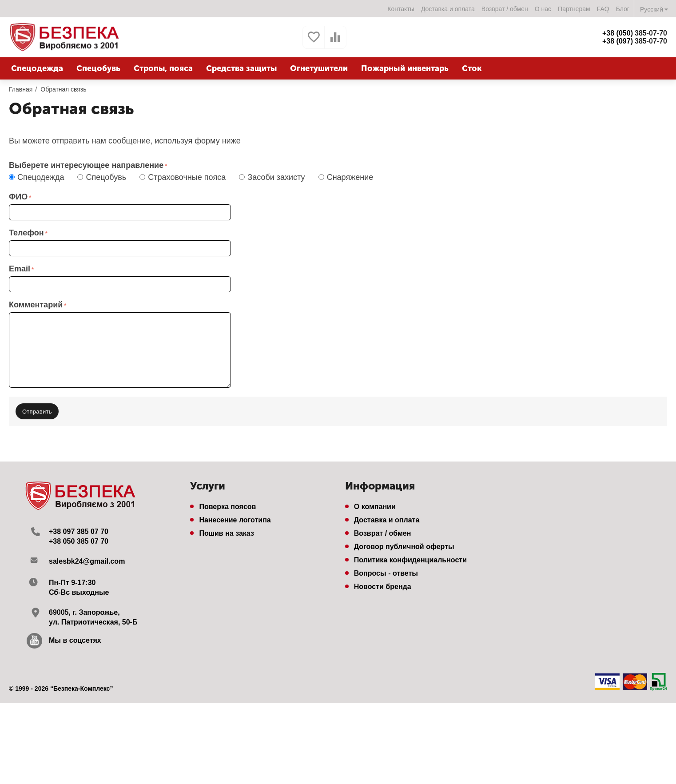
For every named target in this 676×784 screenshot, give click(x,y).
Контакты (401, 9)
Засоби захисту (274, 177)
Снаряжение (348, 177)
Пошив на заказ (227, 533)
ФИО (18, 197)
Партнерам (574, 9)
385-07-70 (635, 33)
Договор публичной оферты (404, 547)
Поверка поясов (227, 507)
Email (20, 269)
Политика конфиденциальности (410, 560)
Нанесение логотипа (235, 520)
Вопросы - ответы (386, 573)
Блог (623, 9)
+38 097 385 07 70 (79, 531)
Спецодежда (39, 177)
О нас (543, 9)
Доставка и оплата (448, 9)
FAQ (603, 9)
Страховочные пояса (185, 177)
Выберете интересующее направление (86, 165)
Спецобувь (104, 177)
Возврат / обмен (505, 9)
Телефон (26, 233)
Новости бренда (383, 587)
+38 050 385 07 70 (79, 541)
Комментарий (36, 305)
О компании (375, 507)
